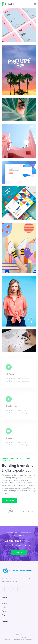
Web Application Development (23, 640)
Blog (3, 615)
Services (5, 603)
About (4, 611)
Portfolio (4, 607)
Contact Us (19, 552)
